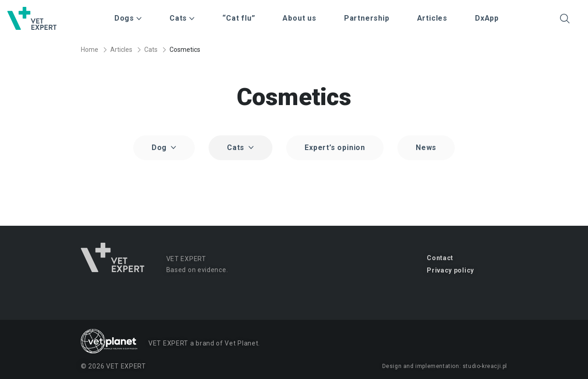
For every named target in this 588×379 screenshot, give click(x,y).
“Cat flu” (239, 18)
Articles (432, 18)
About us (299, 18)
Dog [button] (160, 148)
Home (90, 50)
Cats (151, 50)
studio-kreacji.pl (485, 366)
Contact (440, 258)
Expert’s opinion (335, 148)
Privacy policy (450, 270)
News (426, 148)
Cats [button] (237, 148)
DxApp (487, 18)
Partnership (367, 18)
